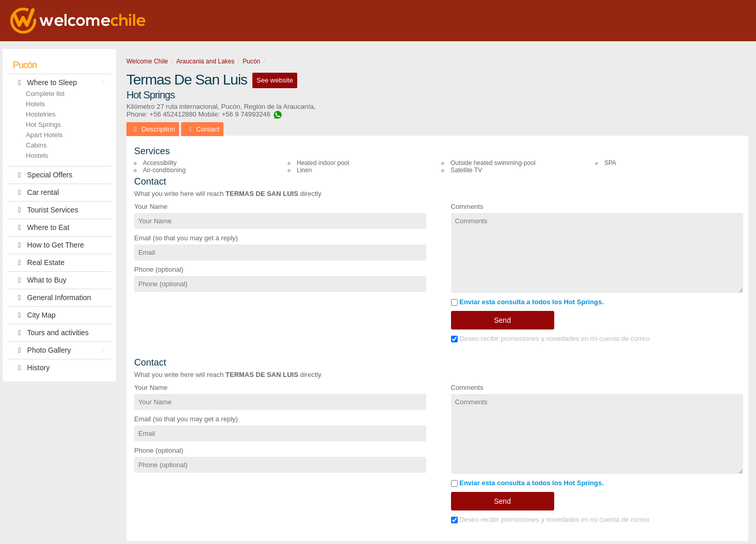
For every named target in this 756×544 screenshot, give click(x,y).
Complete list (45, 94)
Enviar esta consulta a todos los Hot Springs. (527, 302)
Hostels (37, 155)
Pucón (25, 65)
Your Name (151, 207)
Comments (467, 207)
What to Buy (40, 280)
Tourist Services (45, 210)
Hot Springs (43, 125)
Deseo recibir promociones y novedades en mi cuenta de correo (550, 339)
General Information (52, 298)
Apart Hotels (44, 135)
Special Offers (43, 175)
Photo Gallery (61, 350)
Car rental (36, 193)
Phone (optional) (159, 269)
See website (275, 80)
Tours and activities (51, 333)
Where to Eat (41, 228)
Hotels (35, 104)
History (31, 368)
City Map (34, 315)
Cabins (36, 145)
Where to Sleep (61, 83)
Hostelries (41, 114)
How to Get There (49, 245)
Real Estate (39, 263)
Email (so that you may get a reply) (186, 238)
